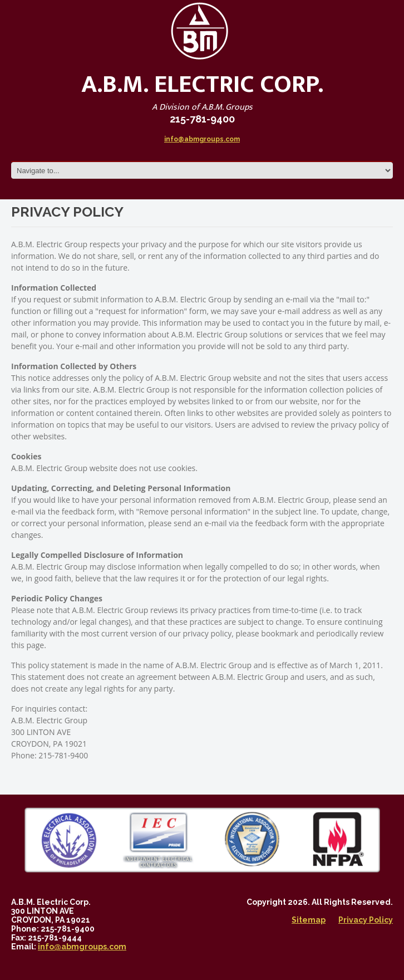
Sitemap (309, 920)
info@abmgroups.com (202, 139)
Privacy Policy (366, 920)
